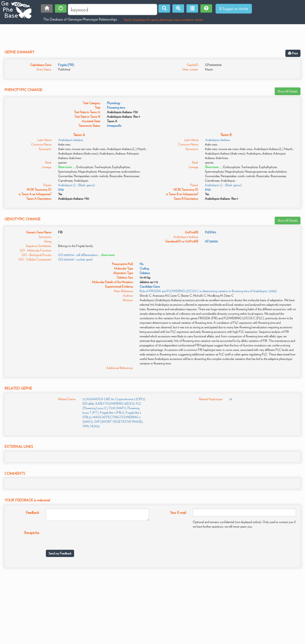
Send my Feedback (60, 553)
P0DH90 (210, 232)
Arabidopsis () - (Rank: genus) (76, 185)
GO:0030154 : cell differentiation (78, 255)
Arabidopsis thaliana (70, 140)
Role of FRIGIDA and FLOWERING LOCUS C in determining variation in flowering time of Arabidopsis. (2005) (208, 291)
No (142, 264)
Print (293, 53)
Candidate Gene (150, 287)
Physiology (114, 103)
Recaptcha (32, 533)
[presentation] (80, 538)
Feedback (32, 513)
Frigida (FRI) (66, 65)
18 (231, 399)
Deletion (145, 273)
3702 (61, 190)
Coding (144, 268)
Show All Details (288, 91)
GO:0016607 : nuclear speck (75, 259)
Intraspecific (114, 126)
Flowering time (116, 108)
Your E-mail (178, 513)
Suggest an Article (234, 9)
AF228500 (211, 241)
